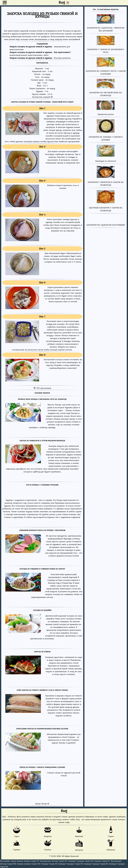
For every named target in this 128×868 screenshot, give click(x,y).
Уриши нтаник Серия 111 (28, 861)
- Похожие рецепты (40, 58)
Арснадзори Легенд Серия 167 (54, 861)
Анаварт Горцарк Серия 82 (96, 864)
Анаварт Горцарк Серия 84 (81, 861)
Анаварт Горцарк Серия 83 (71, 864)
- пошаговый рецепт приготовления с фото (41, 54)
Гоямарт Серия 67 (102, 861)
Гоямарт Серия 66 (50, 864)
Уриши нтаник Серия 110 (29, 864)
